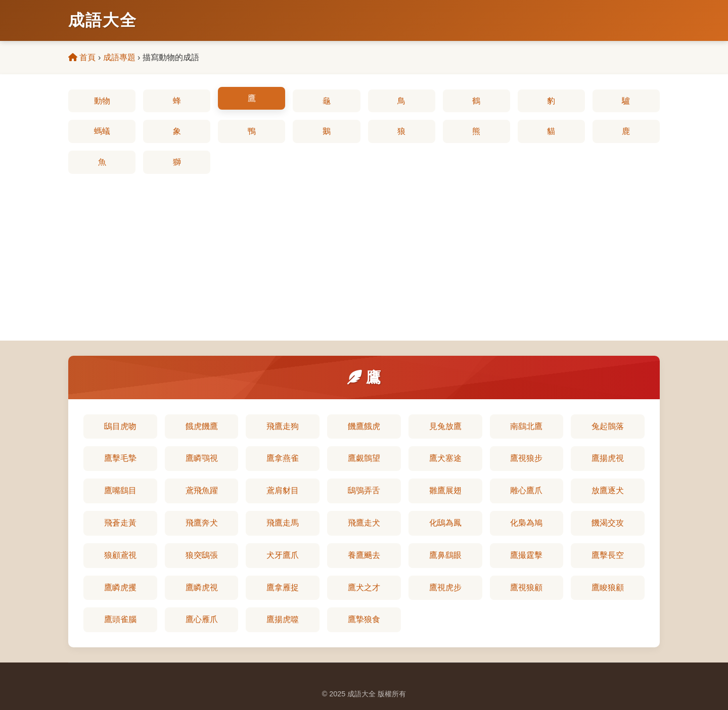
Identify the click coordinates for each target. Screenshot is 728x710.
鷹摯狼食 (364, 619)
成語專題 (119, 57)
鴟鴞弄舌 (364, 490)
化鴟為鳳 (445, 523)
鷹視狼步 (526, 458)
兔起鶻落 (608, 426)
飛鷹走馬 (283, 523)
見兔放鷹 (445, 426)
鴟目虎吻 (120, 426)
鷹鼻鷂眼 (445, 555)
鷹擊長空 (608, 555)
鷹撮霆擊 (526, 555)
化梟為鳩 (526, 523)
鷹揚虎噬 (283, 619)
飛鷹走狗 (283, 426)
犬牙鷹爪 (283, 555)
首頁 (82, 57)
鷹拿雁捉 (283, 587)
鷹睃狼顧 (608, 587)
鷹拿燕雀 (283, 458)
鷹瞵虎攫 (120, 587)
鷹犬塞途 (445, 458)
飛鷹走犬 (364, 523)
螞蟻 (102, 131)
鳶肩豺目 (283, 490)
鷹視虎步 (445, 587)
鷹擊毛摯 (120, 458)
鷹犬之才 (364, 587)
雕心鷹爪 (526, 490)
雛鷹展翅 (445, 490)
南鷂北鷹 (526, 426)
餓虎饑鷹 (202, 426)
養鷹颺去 (364, 555)
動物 (102, 101)
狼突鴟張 (202, 555)
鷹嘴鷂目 (120, 490)
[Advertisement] (364, 250)
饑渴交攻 (608, 523)
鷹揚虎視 (608, 458)
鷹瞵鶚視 (202, 458)
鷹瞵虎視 (202, 587)
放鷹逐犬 (608, 490)
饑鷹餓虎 (364, 426)
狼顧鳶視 (120, 555)
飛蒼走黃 (120, 523)
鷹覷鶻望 (364, 458)
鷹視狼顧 (526, 587)
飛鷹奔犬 (202, 523)
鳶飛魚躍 (202, 490)
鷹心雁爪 (202, 619)
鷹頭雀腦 (120, 619)
